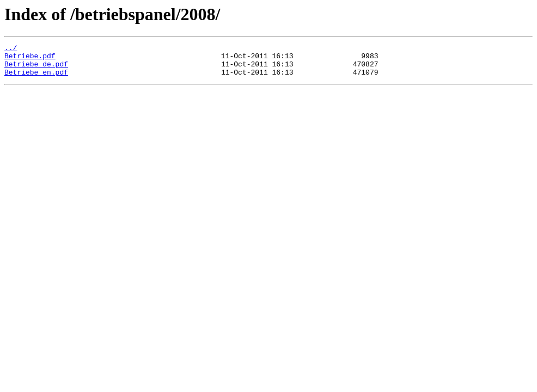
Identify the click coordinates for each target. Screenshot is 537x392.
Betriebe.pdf (30, 59)
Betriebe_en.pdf (36, 78)
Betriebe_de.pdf (36, 69)
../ (11, 49)
